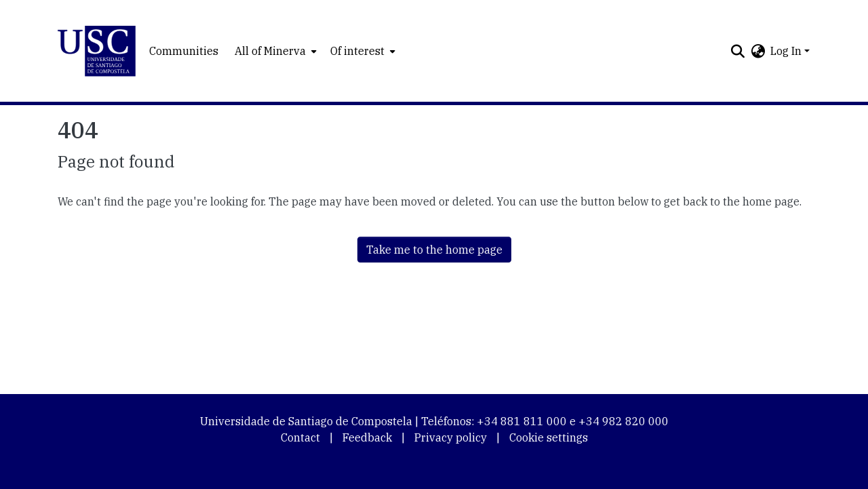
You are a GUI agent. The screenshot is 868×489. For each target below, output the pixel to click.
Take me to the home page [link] (434, 250)
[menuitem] (274, 51)
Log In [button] (787, 51)
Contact (300, 437)
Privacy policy (451, 437)
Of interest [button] (357, 51)
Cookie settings (549, 437)
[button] (97, 51)
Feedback (367, 437)
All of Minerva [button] (270, 51)
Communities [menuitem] (184, 51)
